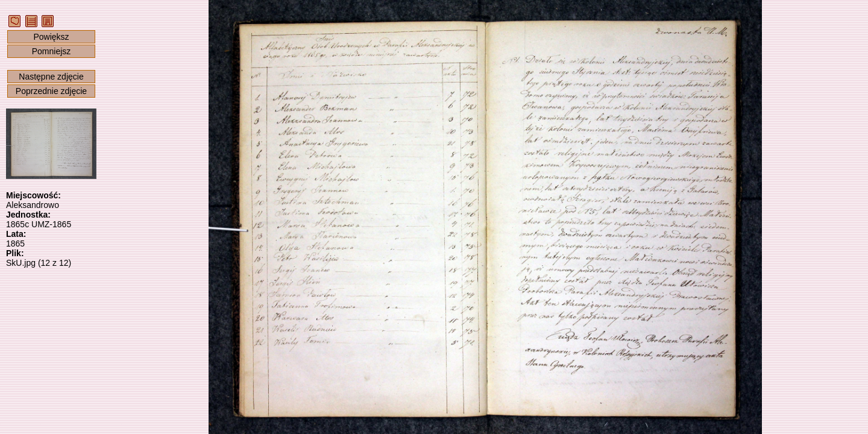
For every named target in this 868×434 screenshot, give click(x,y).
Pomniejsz (52, 51)
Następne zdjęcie (51, 77)
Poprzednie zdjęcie (51, 91)
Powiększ (51, 37)
